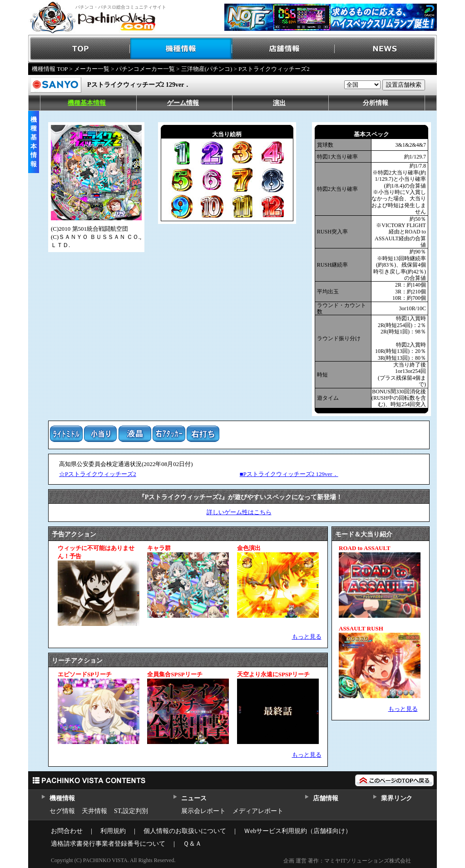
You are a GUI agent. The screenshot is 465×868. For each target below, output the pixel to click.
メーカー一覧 (92, 69)
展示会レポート (203, 811)
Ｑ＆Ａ (192, 844)
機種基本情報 (87, 103)
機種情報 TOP (50, 69)
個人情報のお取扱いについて (185, 831)
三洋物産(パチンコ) (207, 69)
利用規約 (113, 831)
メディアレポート (258, 811)
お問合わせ (67, 831)
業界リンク (397, 798)
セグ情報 (62, 811)
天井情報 (94, 811)
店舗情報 (284, 49)
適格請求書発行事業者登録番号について (108, 844)
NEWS (386, 49)
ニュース (194, 798)
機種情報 (181, 49)
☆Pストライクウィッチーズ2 (98, 474)
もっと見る (307, 637)
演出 (279, 103)
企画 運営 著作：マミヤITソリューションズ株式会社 (347, 861)
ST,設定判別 (131, 811)
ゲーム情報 (183, 103)
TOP (79, 49)
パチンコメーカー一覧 (145, 69)
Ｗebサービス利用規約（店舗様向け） (298, 831)
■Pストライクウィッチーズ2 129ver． (289, 474)
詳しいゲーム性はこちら (239, 512)
